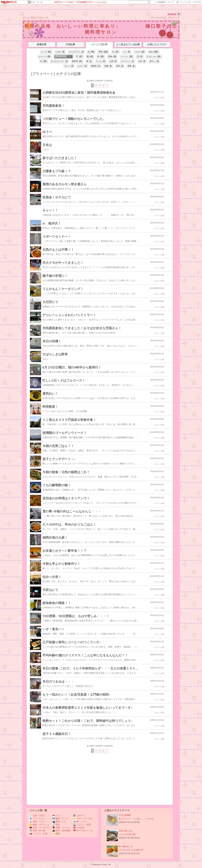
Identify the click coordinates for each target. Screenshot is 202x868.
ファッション (37, 819)
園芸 (56, 834)
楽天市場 (197, 2)
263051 (172, 14)
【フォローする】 (159, 18)
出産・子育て (37, 816)
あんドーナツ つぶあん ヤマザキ (136, 819)
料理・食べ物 (37, 2)
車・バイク (80, 822)
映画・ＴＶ (59, 822)
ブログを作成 (185, 2)
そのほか (79, 828)
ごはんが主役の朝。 (128, 834)
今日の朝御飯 (125, 815)
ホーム (26, 18)
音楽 (56, 825)
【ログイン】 (174, 18)
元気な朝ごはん (126, 831)
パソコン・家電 (82, 825)
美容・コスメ (37, 822)
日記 (33, 18)
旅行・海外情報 (61, 831)
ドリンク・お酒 (38, 834)
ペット (57, 816)
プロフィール (42, 18)
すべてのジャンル (83, 831)
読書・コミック (61, 828)
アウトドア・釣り (83, 819)
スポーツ (79, 816)
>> (164, 2)
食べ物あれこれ (126, 846)
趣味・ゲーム (60, 819)
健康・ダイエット (39, 825)
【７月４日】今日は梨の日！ (132, 850)
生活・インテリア (39, 828)
